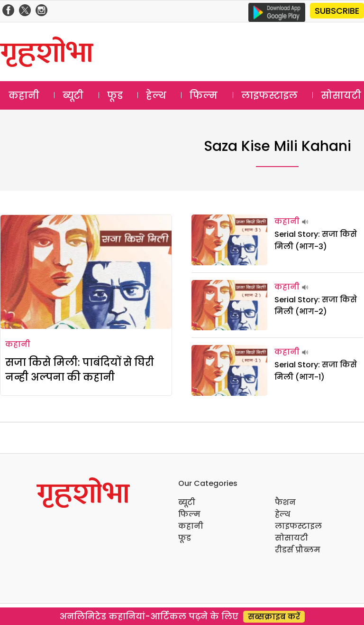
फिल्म (204, 95)
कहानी (24, 95)
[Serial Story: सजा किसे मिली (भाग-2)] (229, 305)
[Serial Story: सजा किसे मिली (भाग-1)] (229, 370)
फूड (115, 95)
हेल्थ (156, 95)
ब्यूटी (73, 95)
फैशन (285, 502)
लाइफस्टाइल (269, 95)
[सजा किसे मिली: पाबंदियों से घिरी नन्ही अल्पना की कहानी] (86, 272)
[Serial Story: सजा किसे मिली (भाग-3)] (229, 240)
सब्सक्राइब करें (274, 617)
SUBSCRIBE (337, 11)
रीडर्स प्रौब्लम (298, 550)
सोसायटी (291, 538)
